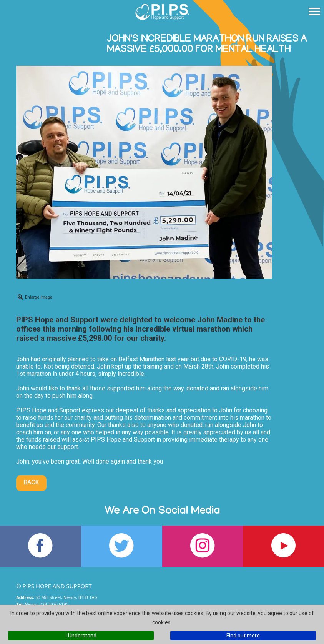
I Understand (81, 636)
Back (31, 483)
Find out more (243, 636)
